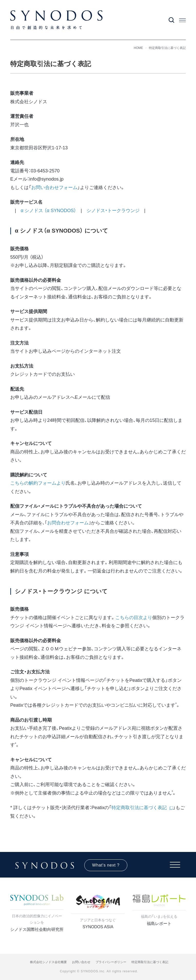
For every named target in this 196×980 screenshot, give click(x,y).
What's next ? (106, 865)
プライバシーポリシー (111, 962)
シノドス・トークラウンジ (113, 211)
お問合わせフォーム (68, 523)
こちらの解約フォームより (38, 483)
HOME (138, 48)
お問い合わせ (81, 962)
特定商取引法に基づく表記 (167, 48)
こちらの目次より (134, 618)
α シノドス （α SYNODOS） (48, 211)
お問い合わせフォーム (54, 187)
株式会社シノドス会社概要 (48, 962)
